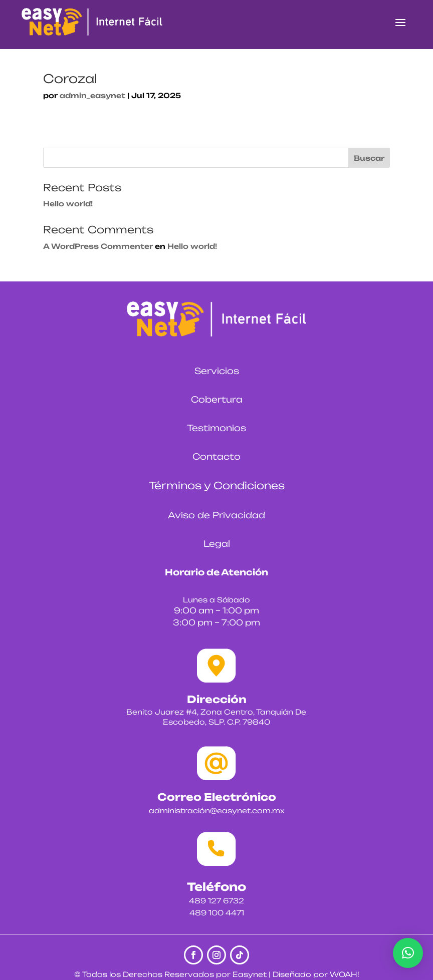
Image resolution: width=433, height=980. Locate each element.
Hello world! (68, 204)
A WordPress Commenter (98, 246)
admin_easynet (92, 95)
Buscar (369, 158)
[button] (408, 953)
